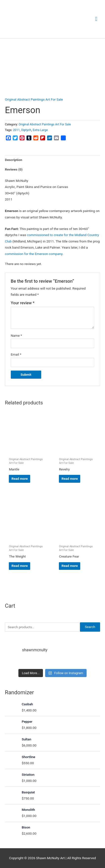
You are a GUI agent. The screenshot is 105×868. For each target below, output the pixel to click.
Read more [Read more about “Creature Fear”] (70, 566)
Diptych (26, 130)
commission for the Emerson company (34, 254)
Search (90, 627)
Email (16, 354)
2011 (16, 130)
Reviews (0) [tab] (14, 169)
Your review (23, 303)
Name (16, 335)
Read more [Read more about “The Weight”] (20, 566)
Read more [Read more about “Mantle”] (20, 479)
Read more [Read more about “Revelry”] (70, 479)
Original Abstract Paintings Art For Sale (34, 99)
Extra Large (40, 130)
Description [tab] (13, 160)
